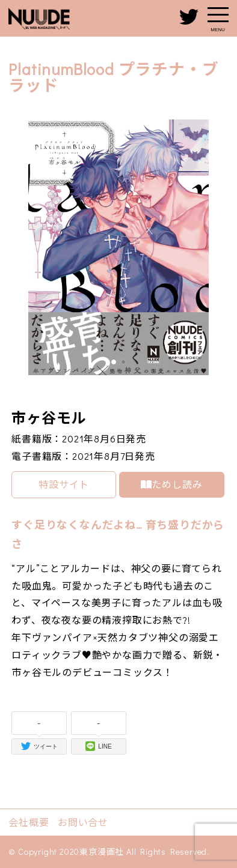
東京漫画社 (102, 851)
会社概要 (29, 822)
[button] (114, 362)
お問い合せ (83, 822)
